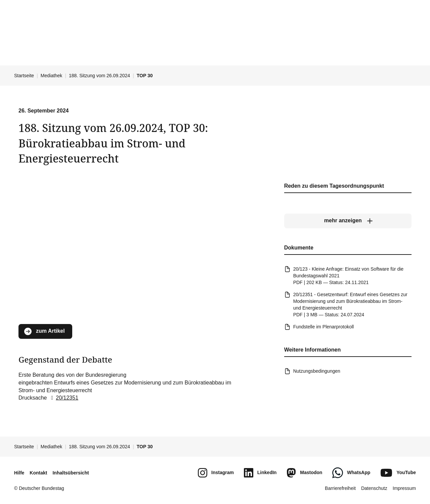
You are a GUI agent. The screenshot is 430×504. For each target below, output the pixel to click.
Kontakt (38, 473)
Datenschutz (374, 488)
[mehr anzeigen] (348, 221)
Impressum (404, 488)
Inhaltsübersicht (71, 473)
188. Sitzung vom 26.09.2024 (99, 76)
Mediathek (52, 76)
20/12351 (63, 398)
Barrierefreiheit (340, 488)
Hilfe (19, 473)
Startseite (24, 76)
